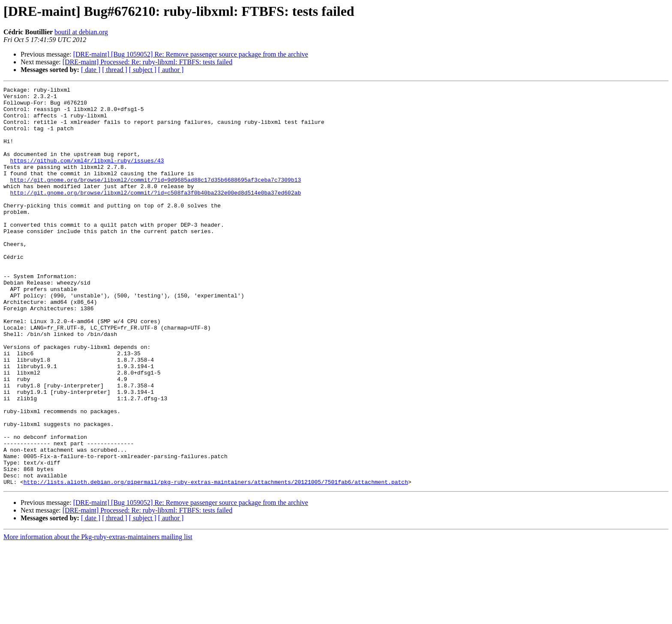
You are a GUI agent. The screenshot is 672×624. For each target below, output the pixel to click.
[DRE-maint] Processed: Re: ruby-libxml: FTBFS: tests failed (147, 62)
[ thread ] (115, 70)
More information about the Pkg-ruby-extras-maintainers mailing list (98, 616)
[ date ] (91, 70)
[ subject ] (143, 70)
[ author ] (171, 70)
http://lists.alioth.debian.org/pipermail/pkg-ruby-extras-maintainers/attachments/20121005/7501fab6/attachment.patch (216, 561)
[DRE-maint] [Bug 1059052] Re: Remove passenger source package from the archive (191, 54)
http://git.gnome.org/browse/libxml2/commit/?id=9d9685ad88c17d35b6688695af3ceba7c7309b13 (156, 199)
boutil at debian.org (81, 32)
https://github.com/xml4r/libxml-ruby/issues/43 (87, 176)
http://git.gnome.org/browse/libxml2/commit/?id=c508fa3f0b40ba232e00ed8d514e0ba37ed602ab (156, 214)
